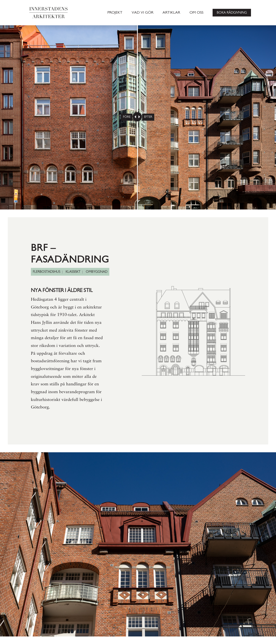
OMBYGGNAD (97, 272)
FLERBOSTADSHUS (47, 272)
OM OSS (196, 13)
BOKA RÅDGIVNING (232, 13)
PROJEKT (115, 13)
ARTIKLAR (171, 13)
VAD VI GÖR (142, 13)
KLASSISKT (73, 272)
